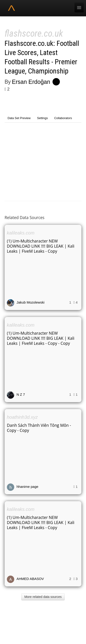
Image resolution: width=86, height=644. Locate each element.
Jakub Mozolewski (31, 302)
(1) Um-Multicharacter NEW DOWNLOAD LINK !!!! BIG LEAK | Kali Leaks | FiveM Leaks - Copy (41, 246)
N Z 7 (21, 394)
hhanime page (27, 487)
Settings (42, 118)
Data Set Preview (19, 118)
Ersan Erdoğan (31, 82)
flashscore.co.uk (34, 34)
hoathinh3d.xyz (22, 417)
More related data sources (43, 597)
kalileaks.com (21, 233)
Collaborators (63, 118)
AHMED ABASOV (30, 579)
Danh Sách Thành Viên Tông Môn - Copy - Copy (39, 428)
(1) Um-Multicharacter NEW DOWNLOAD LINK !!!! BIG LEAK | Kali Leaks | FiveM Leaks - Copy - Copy (41, 338)
